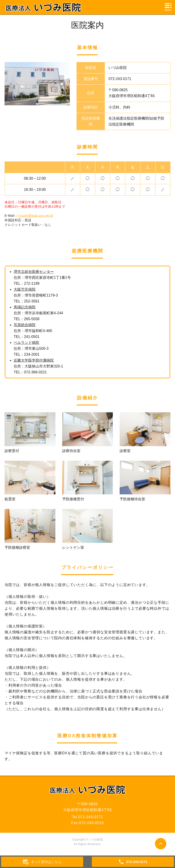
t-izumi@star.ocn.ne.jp (36, 216)
